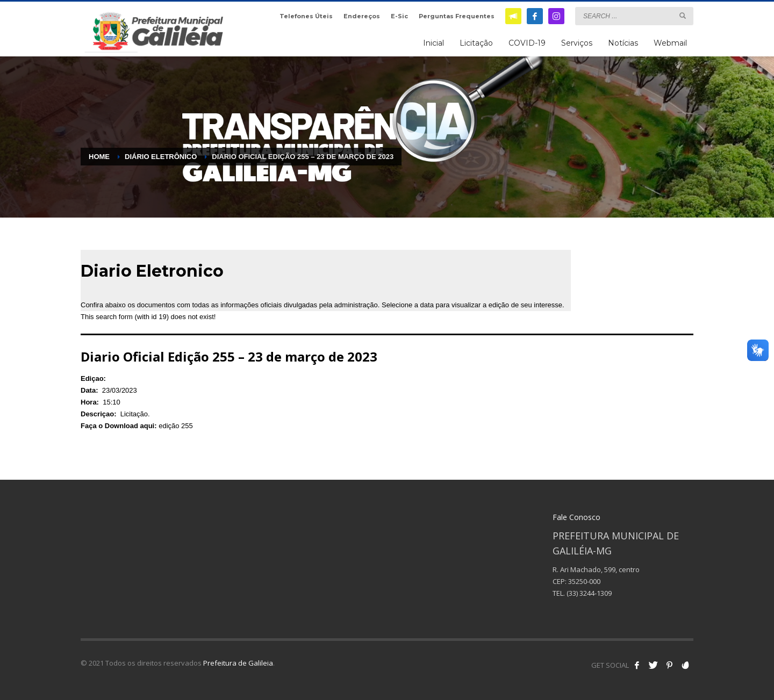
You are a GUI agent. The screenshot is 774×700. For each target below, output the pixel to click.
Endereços (362, 16)
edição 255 (176, 426)
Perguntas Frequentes (457, 16)
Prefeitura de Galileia (238, 663)
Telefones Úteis (306, 16)
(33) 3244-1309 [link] (589, 593)
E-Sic (399, 16)
